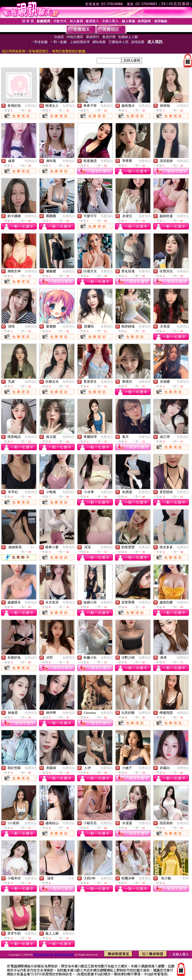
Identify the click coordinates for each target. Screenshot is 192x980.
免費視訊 (31, 106)
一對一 (32, 547)
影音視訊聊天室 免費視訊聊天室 (54, 955)
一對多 (70, 878)
